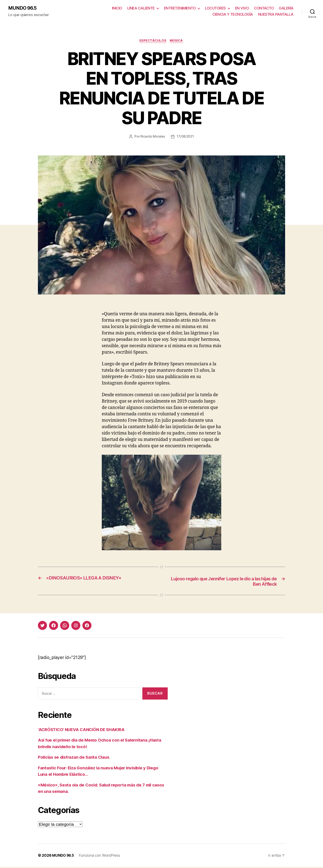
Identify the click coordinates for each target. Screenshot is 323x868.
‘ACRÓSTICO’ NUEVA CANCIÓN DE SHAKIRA (83, 731)
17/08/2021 (185, 137)
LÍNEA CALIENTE (141, 8)
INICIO (117, 8)
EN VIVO (242, 8)
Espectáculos (153, 41)
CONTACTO (264, 8)
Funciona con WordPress (100, 856)
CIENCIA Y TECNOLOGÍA (233, 15)
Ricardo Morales (152, 137)
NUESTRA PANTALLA (276, 15)
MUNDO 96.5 (23, 8)
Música (177, 41)
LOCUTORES (215, 8)
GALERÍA (286, 8)
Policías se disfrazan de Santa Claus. (76, 758)
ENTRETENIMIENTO (180, 8)
